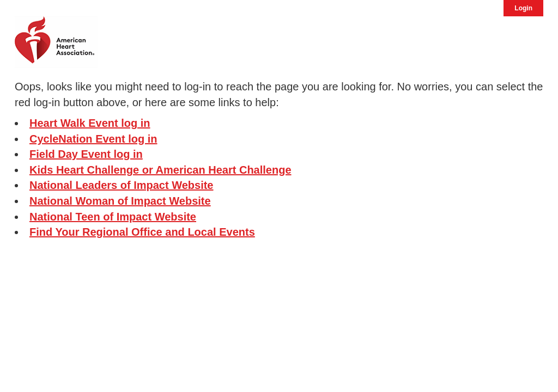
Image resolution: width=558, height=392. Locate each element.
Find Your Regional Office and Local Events (142, 232)
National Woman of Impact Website (120, 201)
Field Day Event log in (86, 154)
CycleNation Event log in (93, 139)
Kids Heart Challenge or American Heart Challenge (160, 170)
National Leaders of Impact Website (122, 185)
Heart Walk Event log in (90, 123)
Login (523, 8)
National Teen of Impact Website (113, 217)
